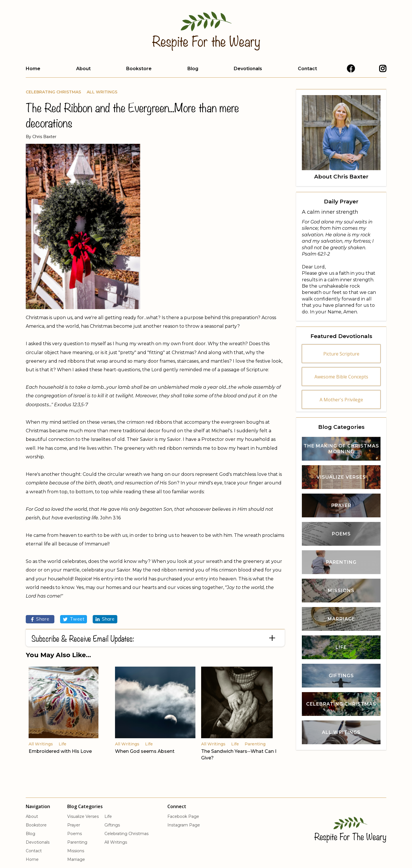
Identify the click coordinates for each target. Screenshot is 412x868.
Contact (307, 69)
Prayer (74, 825)
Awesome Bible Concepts (341, 377)
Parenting (77, 842)
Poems (75, 834)
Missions (76, 851)
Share (40, 619)
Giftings (112, 825)
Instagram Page (184, 825)
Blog (193, 69)
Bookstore (139, 69)
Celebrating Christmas (53, 92)
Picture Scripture (341, 354)
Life (108, 816)
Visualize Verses (83, 816)
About (83, 69)
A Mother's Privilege (341, 400)
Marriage (76, 859)
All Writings (102, 92)
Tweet (74, 619)
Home (33, 69)
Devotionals (248, 69)
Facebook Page (183, 816)
